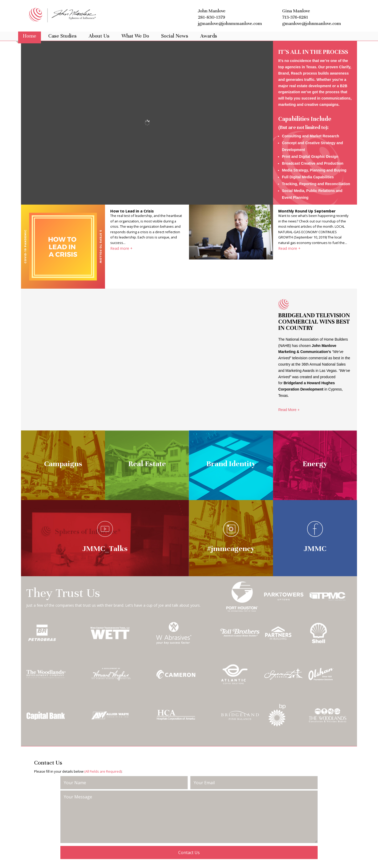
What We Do (135, 36)
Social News (175, 36)
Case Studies (62, 36)
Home (30, 36)
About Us (99, 36)
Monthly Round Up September (307, 211)
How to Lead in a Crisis (132, 211)
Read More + (289, 410)
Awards (209, 36)
